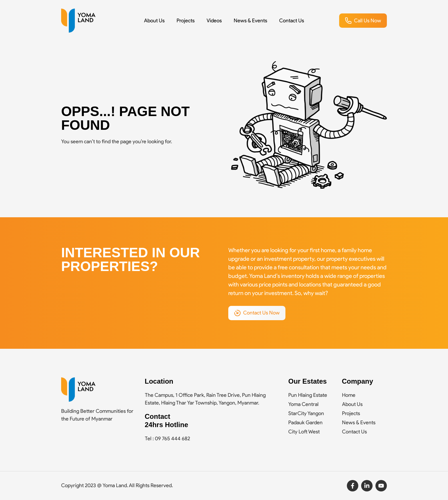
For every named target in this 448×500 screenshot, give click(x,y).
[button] (363, 21)
